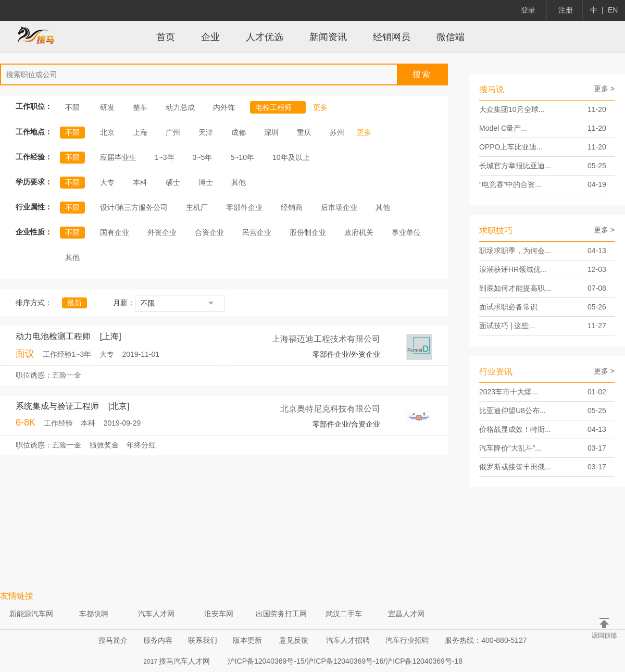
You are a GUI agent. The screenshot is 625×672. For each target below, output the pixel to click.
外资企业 (162, 232)
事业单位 (406, 232)
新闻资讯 (328, 37)
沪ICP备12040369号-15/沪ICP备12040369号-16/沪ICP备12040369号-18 (345, 661)
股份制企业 (308, 232)
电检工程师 (278, 107)
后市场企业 (339, 207)
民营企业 (257, 232)
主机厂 (197, 207)
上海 (140, 132)
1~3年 (165, 157)
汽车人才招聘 (348, 640)
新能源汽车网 (31, 614)
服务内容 (158, 640)
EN (613, 10)
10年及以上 (291, 157)
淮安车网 (219, 614)
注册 (566, 10)
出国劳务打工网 (281, 614)
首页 (166, 37)
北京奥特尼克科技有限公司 (330, 409)
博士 (206, 182)
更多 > (604, 89)
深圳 (271, 132)
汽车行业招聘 (407, 640)
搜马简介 (113, 640)
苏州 (337, 132)
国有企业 (115, 232)
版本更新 (247, 640)
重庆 (304, 132)
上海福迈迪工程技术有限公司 (326, 339)
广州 (173, 132)
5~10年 (242, 157)
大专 (107, 182)
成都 (239, 132)
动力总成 (180, 107)
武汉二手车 (344, 614)
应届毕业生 (118, 157)
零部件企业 (244, 207)
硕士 (173, 182)
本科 (140, 182)
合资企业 (209, 232)
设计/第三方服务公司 (134, 207)
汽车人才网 (156, 614)
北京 (107, 132)
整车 (140, 107)
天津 (206, 132)
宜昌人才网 (406, 614)
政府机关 (359, 232)
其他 (239, 182)
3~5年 (203, 157)
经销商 (292, 207)
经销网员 (392, 37)
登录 (528, 10)
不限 (72, 107)
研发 (107, 107)
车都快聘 (94, 614)
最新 (74, 303)
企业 (210, 37)
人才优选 (265, 37)
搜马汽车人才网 (184, 661)
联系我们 (203, 640)
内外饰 (224, 107)
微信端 (451, 37)
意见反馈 (294, 640)
